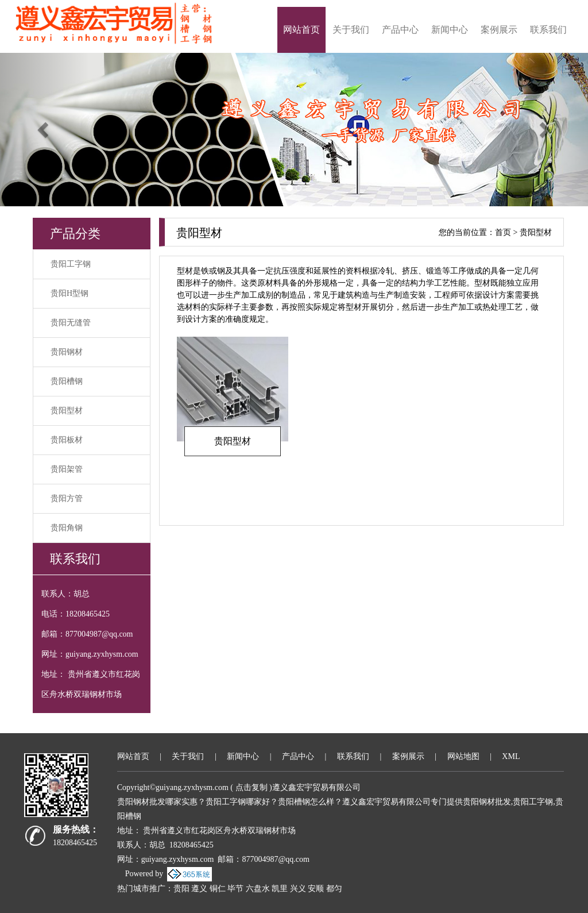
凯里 (280, 889)
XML (511, 756)
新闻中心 (450, 30)
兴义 (298, 889)
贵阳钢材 (67, 352)
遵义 (199, 889)
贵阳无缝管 (71, 323)
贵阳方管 (67, 498)
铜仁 (218, 889)
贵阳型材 (67, 411)
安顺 (316, 889)
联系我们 (548, 30)
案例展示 (499, 30)
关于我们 (351, 30)
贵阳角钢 (67, 528)
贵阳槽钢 (67, 381)
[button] (44, 130)
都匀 (334, 889)
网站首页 (301, 30)
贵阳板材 (67, 440)
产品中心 (400, 30)
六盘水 (258, 889)
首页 (503, 232)
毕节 (235, 889)
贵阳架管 (67, 469)
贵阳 (181, 889)
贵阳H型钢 (69, 293)
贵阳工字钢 (71, 264)
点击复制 (252, 787)
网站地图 (463, 756)
